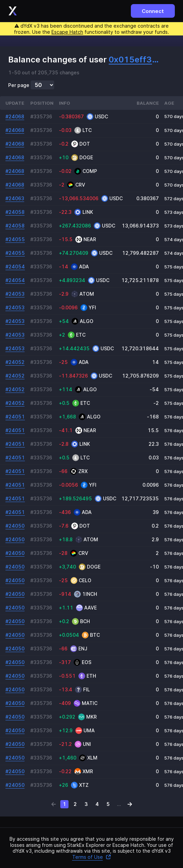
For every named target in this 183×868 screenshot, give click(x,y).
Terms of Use (92, 857)
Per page (19, 85)
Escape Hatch (67, 32)
